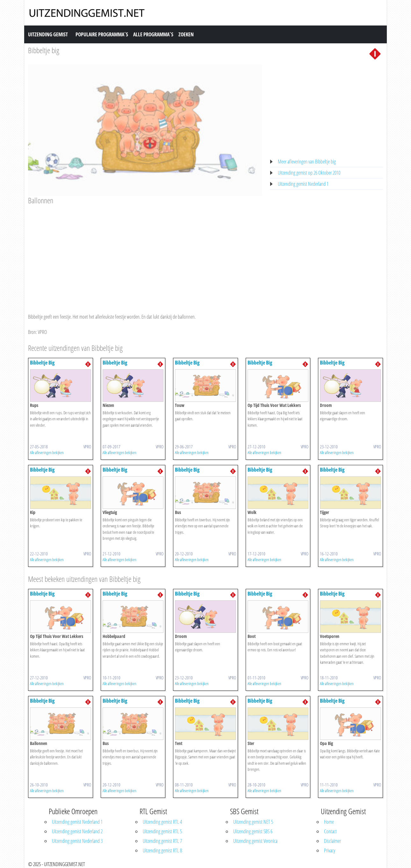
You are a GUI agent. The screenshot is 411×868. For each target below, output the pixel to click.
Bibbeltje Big (42, 363)
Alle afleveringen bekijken (47, 452)
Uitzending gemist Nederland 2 (77, 831)
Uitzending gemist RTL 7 (162, 841)
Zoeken (186, 34)
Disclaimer (332, 841)
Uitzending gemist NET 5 (253, 822)
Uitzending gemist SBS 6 (253, 831)
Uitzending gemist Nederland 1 (303, 184)
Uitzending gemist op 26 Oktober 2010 (309, 173)
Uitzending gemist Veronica (255, 841)
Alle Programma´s (153, 34)
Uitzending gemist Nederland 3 (77, 841)
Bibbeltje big (44, 50)
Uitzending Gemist (48, 34)
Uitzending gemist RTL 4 (162, 822)
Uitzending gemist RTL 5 (162, 831)
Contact (330, 831)
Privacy (330, 850)
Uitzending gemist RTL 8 (162, 850)
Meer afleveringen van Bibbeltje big (307, 162)
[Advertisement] (145, 253)
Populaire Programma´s (102, 34)
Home (329, 822)
